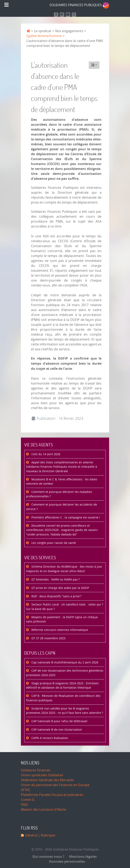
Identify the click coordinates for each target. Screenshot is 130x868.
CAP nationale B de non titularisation (56, 730)
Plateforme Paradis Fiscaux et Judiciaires (52, 795)
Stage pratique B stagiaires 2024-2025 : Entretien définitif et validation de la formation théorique (62, 686)
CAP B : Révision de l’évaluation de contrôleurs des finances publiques (63, 698)
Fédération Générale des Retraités (47, 780)
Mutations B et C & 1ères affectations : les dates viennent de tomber (62, 482)
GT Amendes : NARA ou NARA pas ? (55, 580)
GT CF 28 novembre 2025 (48, 638)
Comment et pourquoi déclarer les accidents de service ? (62, 507)
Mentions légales (82, 857)
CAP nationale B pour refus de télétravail (59, 721)
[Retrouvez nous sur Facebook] (56, 15)
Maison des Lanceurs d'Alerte (44, 810)
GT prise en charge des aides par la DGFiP (60, 588)
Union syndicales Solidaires (42, 775)
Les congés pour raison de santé (53, 543)
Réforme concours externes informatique (59, 630)
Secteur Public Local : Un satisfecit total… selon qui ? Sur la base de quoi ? (65, 607)
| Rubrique (46, 835)
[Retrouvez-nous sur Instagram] (74, 15)
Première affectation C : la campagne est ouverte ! (65, 518)
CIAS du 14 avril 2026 (45, 454)
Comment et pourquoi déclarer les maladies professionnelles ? (59, 494)
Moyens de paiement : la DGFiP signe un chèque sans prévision (62, 620)
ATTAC (26, 790)
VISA (24, 805)
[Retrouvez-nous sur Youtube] (68, 15)
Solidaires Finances (36, 770)
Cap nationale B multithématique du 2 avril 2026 (64, 663)
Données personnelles (66, 861)
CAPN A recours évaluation (49, 738)
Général (31, 835)
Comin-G (28, 800)
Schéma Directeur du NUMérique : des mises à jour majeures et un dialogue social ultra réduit (64, 569)
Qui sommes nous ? (48, 857)
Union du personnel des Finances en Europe (55, 785)
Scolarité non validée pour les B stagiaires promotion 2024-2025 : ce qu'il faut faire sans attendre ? (65, 711)
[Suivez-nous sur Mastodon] (62, 15)
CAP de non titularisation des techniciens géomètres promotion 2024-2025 (65, 673)
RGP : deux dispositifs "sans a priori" (56, 596)
